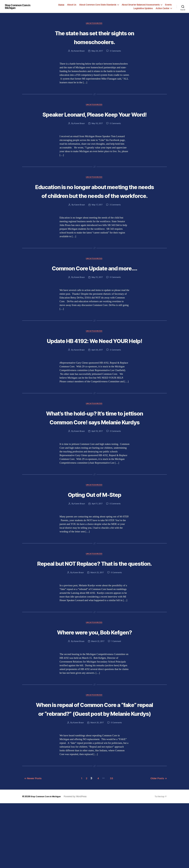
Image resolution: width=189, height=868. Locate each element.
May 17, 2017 (97, 224)
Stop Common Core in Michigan (19, 7)
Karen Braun (79, 51)
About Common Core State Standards (98, 5)
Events (168, 5)
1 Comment (117, 698)
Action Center (163, 8)
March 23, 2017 (97, 628)
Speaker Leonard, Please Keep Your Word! (94, 119)
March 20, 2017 (97, 788)
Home (61, 5)
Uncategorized (94, 24)
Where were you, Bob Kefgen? (94, 688)
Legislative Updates (143, 8)
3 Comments (116, 224)
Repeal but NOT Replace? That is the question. (94, 615)
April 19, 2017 (97, 477)
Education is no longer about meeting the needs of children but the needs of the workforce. (94, 205)
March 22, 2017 (98, 698)
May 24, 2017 (97, 51)
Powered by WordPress (78, 861)
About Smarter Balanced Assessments (141, 5)
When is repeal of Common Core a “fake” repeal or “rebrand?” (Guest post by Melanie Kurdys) (94, 770)
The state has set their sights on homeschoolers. (94, 37)
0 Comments (116, 51)
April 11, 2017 (97, 550)
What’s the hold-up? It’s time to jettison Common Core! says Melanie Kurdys (95, 459)
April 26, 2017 (97, 387)
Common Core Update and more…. (94, 291)
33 (112, 843)
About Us (72, 5)
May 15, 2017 (97, 305)
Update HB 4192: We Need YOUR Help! (95, 373)
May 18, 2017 (97, 133)
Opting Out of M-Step (95, 541)
